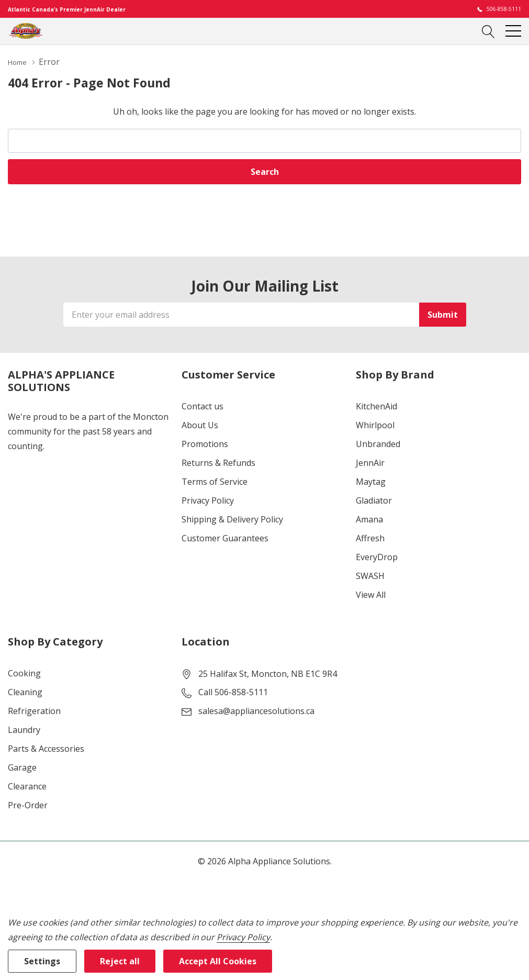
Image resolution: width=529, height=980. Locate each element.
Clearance (27, 786)
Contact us (202, 406)
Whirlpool (375, 425)
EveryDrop (377, 556)
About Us (200, 425)
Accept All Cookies (218, 961)
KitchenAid (376, 406)
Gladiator (374, 500)
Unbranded (378, 443)
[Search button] (488, 31)
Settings (42, 961)
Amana (369, 519)
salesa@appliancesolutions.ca (256, 710)
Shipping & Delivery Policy (232, 519)
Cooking (24, 673)
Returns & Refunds (218, 462)
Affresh (370, 538)
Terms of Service (215, 481)
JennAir (370, 462)
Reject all (120, 961)
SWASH (370, 575)
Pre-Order (28, 805)
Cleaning (25, 692)
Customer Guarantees (225, 538)
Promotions (205, 443)
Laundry (24, 729)
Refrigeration (34, 710)
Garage (22, 767)
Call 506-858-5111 (233, 692)
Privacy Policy (208, 500)
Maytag (371, 481)
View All (371, 594)
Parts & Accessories (46, 748)
